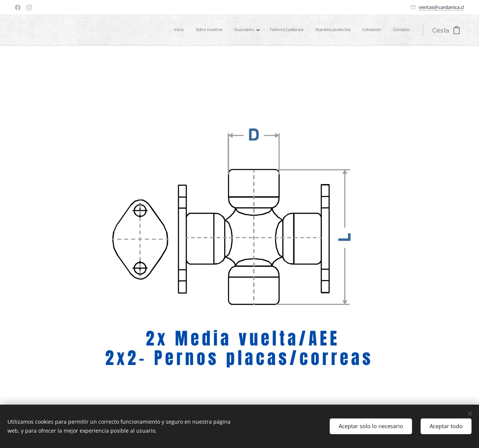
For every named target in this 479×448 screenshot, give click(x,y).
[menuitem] (336, 30)
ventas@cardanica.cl (441, 7)
